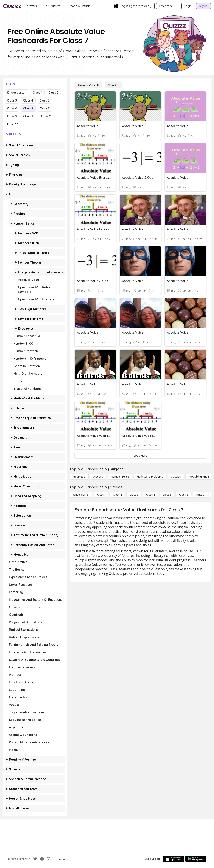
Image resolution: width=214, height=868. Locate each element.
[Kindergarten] (81, 495)
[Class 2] (117, 495)
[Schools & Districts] (79, 6)
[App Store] (173, 859)
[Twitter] (35, 859)
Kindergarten (17, 93)
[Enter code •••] (168, 6)
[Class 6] (184, 495)
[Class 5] (167, 495)
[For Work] (31, 6)
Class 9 (12, 116)
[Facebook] (42, 859)
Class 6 (12, 108)
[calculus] (176, 477)
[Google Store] (196, 859)
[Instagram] (48, 859)
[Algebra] (98, 477)
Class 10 (29, 116)
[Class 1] (101, 495)
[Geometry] (79, 477)
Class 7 (28, 108)
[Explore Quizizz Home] (12, 6)
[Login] (188, 6)
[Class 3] (134, 495)
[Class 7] (113, 85)
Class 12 (12, 124)
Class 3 (12, 100)
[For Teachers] (52, 6)
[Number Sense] (120, 477)
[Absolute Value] (88, 85)
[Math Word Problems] (150, 477)
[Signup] (203, 6)
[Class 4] (150, 495)
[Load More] (140, 456)
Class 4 (28, 100)
